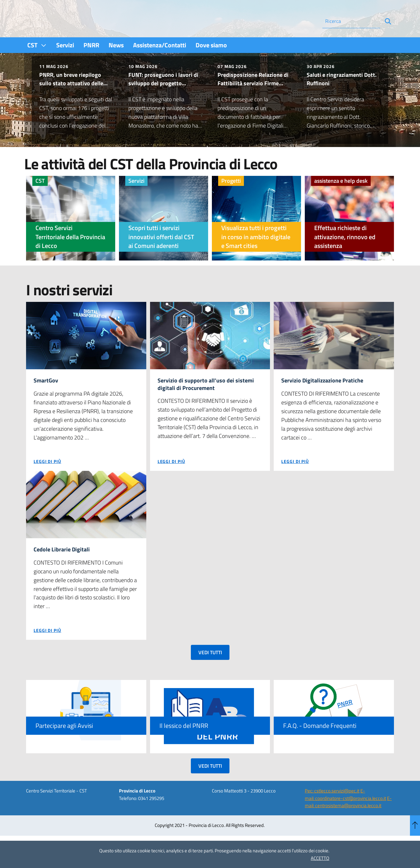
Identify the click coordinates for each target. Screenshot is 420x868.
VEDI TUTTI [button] (210, 671)
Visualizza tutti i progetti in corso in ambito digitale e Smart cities (256, 254)
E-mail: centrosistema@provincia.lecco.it (348, 820)
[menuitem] (37, 62)
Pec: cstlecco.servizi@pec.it (332, 810)
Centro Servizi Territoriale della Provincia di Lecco (70, 254)
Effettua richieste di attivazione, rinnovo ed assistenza (345, 254)
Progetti (231, 198)
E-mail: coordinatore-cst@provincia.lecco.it (345, 813)
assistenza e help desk (341, 198)
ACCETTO (320, 858)
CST (40, 198)
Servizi (136, 198)
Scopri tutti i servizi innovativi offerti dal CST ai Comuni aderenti (161, 254)
